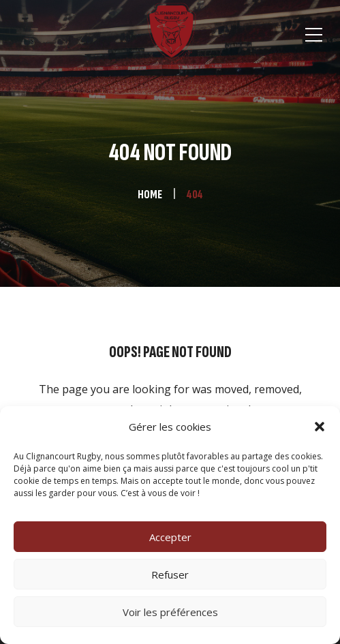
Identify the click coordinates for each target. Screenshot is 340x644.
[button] (320, 427)
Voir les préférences (170, 612)
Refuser (170, 574)
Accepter (170, 537)
